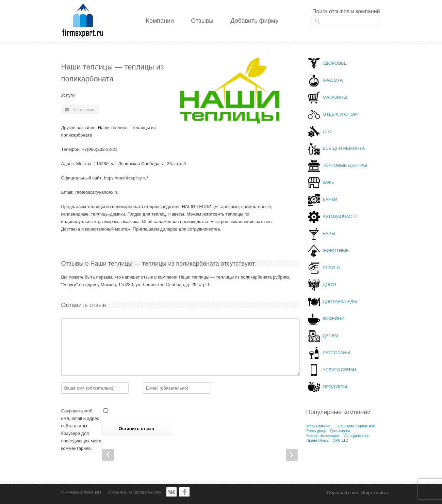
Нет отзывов (84, 110)
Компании (160, 21)
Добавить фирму (254, 21)
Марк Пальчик (318, 426)
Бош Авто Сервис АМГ (357, 426)
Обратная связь (343, 493)
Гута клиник (340, 431)
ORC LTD (340, 440)
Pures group (316, 431)
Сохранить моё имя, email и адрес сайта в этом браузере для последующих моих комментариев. (81, 430)
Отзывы (202, 21)
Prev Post (108, 455)
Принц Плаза (318, 440)
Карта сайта (375, 493)
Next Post (292, 455)
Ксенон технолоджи (323, 436)
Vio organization (356, 436)
